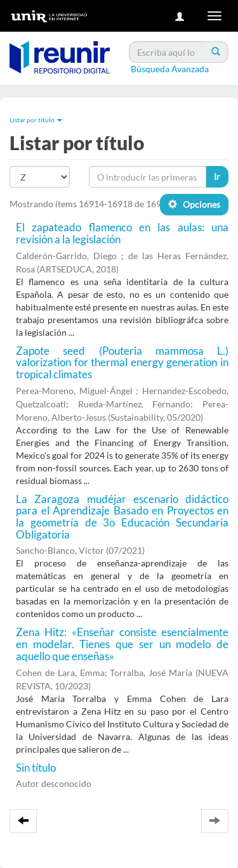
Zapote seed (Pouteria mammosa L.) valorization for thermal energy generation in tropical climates (122, 362)
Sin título (36, 768)
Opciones (194, 204)
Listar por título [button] (36, 120)
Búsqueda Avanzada (170, 69)
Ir (217, 176)
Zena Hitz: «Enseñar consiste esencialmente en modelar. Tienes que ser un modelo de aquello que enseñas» (122, 644)
